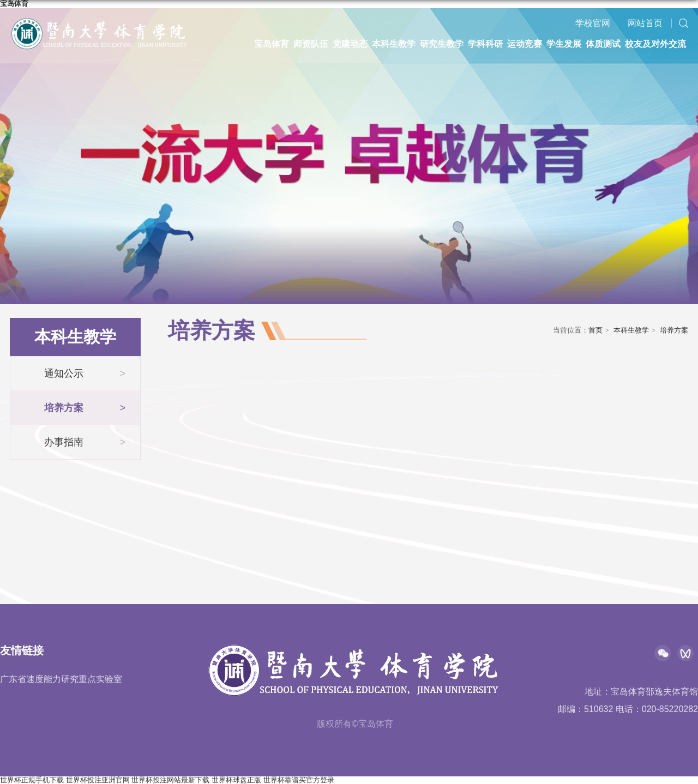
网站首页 (645, 23)
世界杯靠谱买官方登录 (299, 780)
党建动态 (350, 44)
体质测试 (603, 44)
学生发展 (564, 44)
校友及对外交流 (655, 44)
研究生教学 (442, 44)
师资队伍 (311, 44)
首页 (595, 330)
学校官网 (593, 23)
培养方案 (674, 330)
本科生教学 (394, 44)
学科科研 (485, 44)
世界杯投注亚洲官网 (98, 780)
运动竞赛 (525, 44)
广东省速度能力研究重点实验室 (61, 679)
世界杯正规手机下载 (32, 780)
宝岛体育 (272, 44)
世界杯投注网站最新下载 (170, 780)
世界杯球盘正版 (236, 780)
